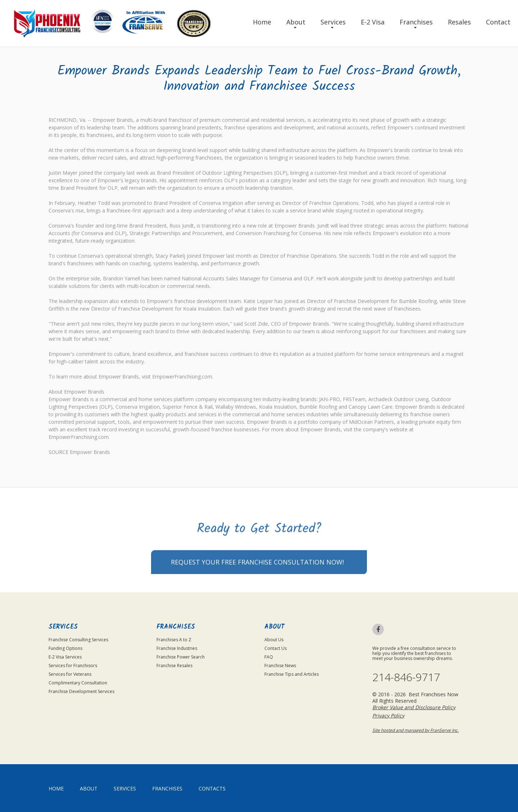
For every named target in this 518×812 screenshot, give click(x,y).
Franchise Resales (174, 666)
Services (333, 22)
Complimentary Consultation (78, 683)
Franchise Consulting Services (78, 640)
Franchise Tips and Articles (292, 674)
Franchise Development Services (81, 691)
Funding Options (65, 648)
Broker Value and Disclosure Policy (414, 707)
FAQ (269, 657)
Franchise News (280, 666)
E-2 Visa (373, 22)
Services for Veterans (70, 674)
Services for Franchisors (73, 666)
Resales (459, 22)
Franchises (416, 22)
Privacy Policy (388, 715)
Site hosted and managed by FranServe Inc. (415, 730)
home (56, 788)
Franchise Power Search (181, 657)
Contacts (212, 788)
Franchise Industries (177, 648)
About (296, 22)
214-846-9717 (406, 677)
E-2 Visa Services (65, 657)
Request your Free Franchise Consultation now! (257, 581)
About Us (274, 640)
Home (262, 22)
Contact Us (276, 648)
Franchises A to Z (174, 640)
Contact (498, 22)
